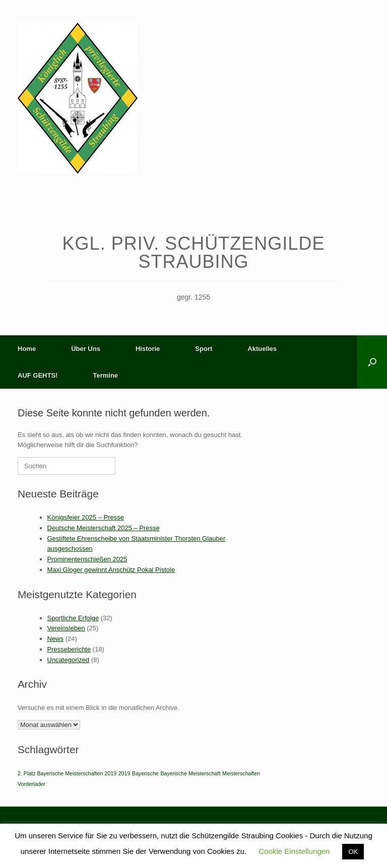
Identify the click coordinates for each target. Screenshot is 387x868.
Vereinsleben (66, 628)
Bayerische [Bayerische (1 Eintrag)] (145, 773)
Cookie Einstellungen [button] (295, 851)
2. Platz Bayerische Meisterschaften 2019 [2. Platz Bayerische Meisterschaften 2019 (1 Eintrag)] (67, 773)
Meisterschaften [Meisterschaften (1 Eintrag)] (241, 773)
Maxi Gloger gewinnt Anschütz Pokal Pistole (111, 570)
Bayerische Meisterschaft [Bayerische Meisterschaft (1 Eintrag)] (190, 773)
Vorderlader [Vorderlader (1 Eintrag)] (31, 784)
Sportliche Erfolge (73, 618)
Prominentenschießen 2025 (87, 559)
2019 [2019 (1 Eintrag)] (124, 773)
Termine (105, 375)
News (56, 639)
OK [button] (353, 852)
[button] (372, 362)
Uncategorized (69, 660)
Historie (148, 349)
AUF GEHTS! (38, 375)
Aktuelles (262, 349)
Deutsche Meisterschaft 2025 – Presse (104, 528)
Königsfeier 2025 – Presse (86, 517)
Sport (204, 349)
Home (27, 349)
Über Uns (86, 349)
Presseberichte (69, 649)
